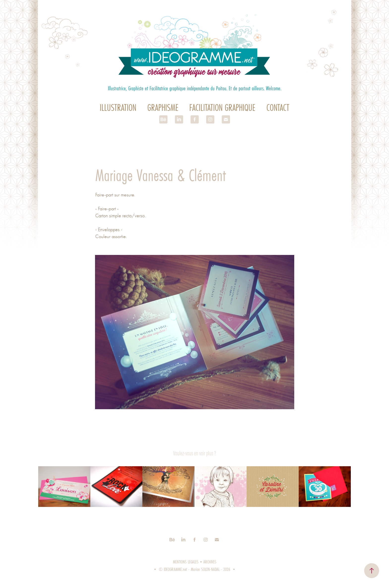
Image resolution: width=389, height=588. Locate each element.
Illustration (118, 108)
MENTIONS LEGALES (186, 562)
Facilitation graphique (222, 108)
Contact (278, 108)
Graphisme (163, 108)
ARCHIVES (210, 562)
